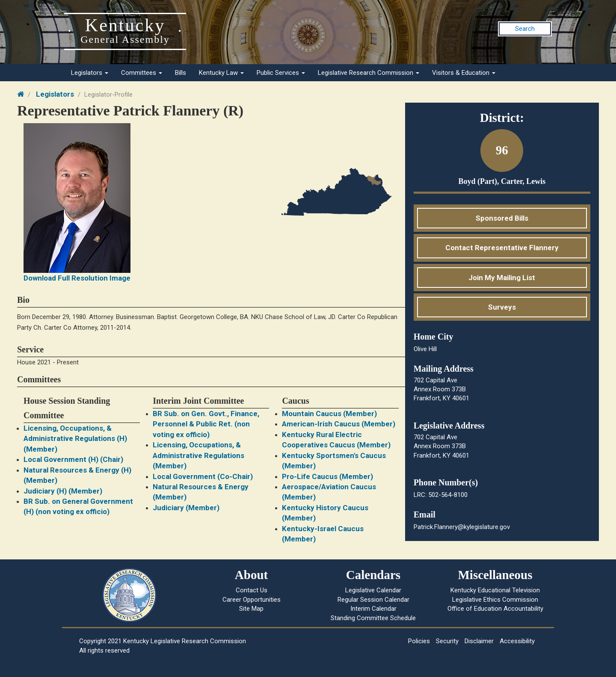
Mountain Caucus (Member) (329, 414)
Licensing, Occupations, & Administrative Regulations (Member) (198, 455)
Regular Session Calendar (373, 600)
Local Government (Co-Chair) (203, 476)
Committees (142, 73)
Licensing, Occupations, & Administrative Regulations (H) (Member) (75, 439)
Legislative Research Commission (369, 73)
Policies (419, 641)
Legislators (90, 73)
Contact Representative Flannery (502, 248)
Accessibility (517, 641)
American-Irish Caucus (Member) (339, 424)
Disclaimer (479, 641)
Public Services (281, 73)
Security (447, 641)
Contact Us (252, 590)
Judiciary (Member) (186, 508)
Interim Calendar (373, 609)
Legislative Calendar (373, 590)
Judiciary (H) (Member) (63, 491)
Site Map (251, 609)
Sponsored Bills (502, 218)
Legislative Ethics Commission (495, 600)
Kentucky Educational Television (495, 590)
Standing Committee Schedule (373, 618)
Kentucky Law (221, 73)
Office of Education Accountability (495, 609)
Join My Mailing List (502, 278)
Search (525, 29)
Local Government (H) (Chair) (73, 459)
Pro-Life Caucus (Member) (327, 476)
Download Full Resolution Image (77, 278)
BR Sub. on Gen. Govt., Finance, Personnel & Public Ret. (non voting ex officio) (206, 424)
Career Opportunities (252, 600)
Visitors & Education (464, 73)
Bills (181, 73)
